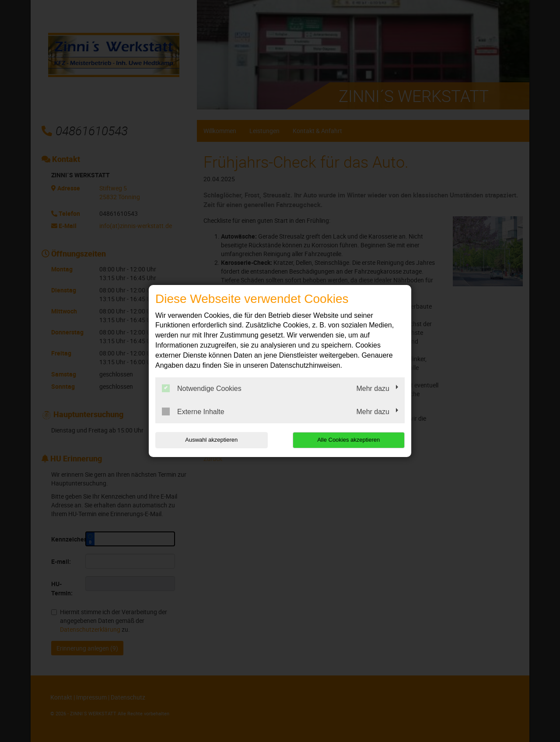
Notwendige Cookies (202, 388)
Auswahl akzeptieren (211, 440)
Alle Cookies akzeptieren (348, 440)
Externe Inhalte (193, 411)
